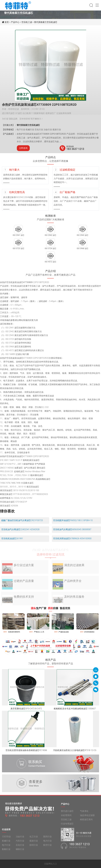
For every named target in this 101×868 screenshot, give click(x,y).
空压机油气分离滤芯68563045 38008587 (72, 529)
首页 (7, 22)
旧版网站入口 (50, 864)
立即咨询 (23, 148)
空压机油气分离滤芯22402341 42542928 (20, 529)
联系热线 (70, 146)
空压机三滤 (27, 22)
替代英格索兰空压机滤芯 (46, 22)
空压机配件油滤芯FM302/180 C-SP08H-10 (73, 520)
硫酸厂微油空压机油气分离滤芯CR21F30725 (22, 520)
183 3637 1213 (75, 149)
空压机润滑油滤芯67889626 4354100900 (72, 539)
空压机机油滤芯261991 (12, 539)
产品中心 (15, 22)
